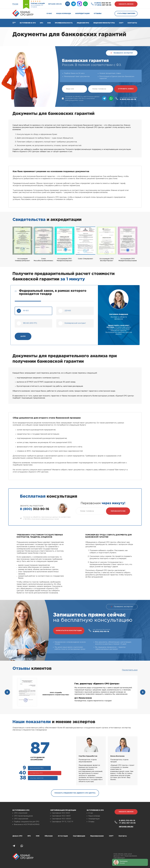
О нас (49, 13)
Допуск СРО (17, 836)
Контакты (132, 23)
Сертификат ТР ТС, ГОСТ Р (62, 822)
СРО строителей (21, 813)
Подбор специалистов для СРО (27, 822)
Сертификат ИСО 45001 (61, 819)
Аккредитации (82, 13)
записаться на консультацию (69, 631)
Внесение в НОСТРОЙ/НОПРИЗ (27, 824)
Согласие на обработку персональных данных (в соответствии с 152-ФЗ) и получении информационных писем (81, 99)
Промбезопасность (64, 23)
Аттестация (63, 836)
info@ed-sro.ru (55, 4)
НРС (29, 836)
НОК (49, 23)
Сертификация (79, 836)
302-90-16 (103, 3)
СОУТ (121, 23)
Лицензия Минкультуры (104, 23)
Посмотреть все (130, 670)
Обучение (49, 836)
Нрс (42, 23)
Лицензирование (97, 836)
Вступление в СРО (28, 23)
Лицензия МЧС (83, 23)
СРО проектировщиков (23, 816)
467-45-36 (103, 5)
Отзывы (98, 13)
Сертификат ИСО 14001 (61, 816)
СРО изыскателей (21, 819)
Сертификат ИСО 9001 (61, 813)
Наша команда (64, 13)
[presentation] (7, 692)
